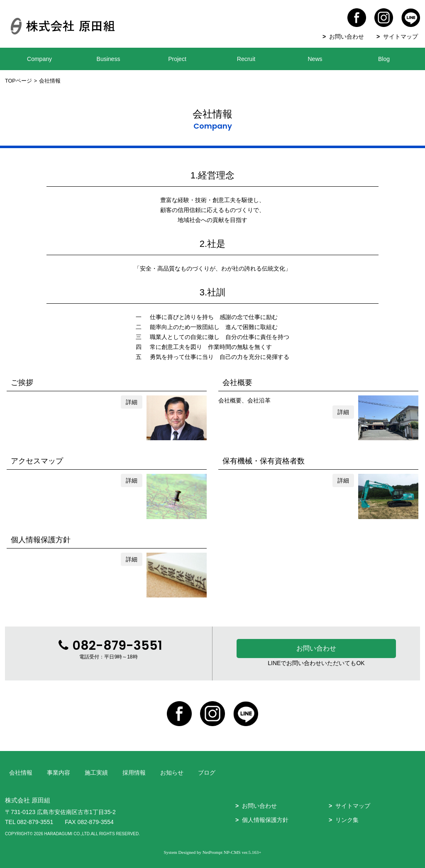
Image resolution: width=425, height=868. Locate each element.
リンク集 (347, 820)
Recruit (246, 59)
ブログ (207, 773)
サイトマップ (401, 37)
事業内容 (59, 773)
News (315, 59)
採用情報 (134, 773)
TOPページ (18, 81)
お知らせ (172, 773)
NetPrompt (212, 852)
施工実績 (96, 773)
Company (39, 59)
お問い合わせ (347, 37)
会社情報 (21, 773)
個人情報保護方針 (265, 820)
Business (109, 59)
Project (177, 59)
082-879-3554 (96, 822)
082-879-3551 (35, 822)
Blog (384, 59)
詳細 (132, 402)
